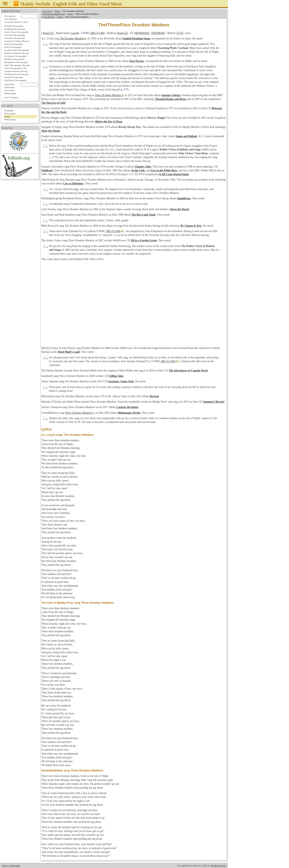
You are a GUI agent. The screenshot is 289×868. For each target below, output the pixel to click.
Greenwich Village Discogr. (17, 41)
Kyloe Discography (13, 47)
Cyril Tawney (49, 17)
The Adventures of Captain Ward (188, 371)
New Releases (11, 19)
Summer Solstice (171, 95)
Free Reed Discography (15, 35)
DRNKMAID (142, 33)
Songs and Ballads (186, 136)
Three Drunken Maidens (108, 95)
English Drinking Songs (136, 39)
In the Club (138, 170)
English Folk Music (11, 11)
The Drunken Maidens (72, 39)
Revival (154, 396)
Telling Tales (116, 376)
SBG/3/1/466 (98, 33)
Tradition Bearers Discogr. (16, 71)
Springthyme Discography (16, 62)
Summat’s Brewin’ (214, 402)
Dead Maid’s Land (69, 352)
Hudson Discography (14, 44)
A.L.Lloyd (47, 11)
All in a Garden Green (144, 240)
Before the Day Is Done (109, 122)
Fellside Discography (14, 26)
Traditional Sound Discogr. (16, 74)
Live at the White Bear (164, 170)
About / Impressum (11, 866)
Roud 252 (48, 33)
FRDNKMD (158, 33)
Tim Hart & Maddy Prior (54, 14)
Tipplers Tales (143, 167)
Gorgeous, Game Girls (121, 381)
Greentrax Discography (15, 38)
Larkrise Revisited (127, 407)
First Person (136, 61)
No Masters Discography (15, 56)
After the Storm (51, 131)
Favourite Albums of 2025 (16, 22)
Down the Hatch (179, 209)
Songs (57, 11)
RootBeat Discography (14, 59)
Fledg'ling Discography (15, 29)
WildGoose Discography (15, 80)
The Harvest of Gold (53, 103)
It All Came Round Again (174, 174)
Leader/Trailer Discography (17, 50)
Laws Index (10, 90)
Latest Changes (11, 97)
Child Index (10, 87)
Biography (9, 110)
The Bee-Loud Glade (143, 215)
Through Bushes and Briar (171, 99)
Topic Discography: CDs (15, 68)
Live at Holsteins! (73, 184)
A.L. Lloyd (7, 106)
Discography (10, 16)
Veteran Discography (14, 77)
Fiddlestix (47, 170)
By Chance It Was (191, 226)
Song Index (9, 84)
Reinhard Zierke (219, 866)
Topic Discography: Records (17, 65)
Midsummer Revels (129, 413)
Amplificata (184, 198)
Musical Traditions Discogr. (17, 53)
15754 (180, 33)
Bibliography (10, 93)
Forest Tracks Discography (16, 32)
